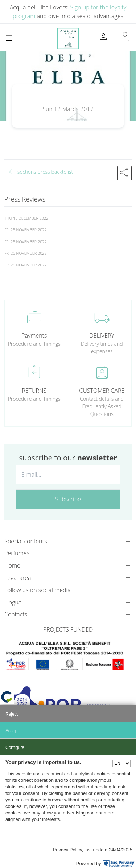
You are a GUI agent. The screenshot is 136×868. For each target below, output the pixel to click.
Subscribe (68, 499)
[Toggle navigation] (9, 38)
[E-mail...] (68, 475)
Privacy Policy (67, 850)
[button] (124, 173)
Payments (34, 336)
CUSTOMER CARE (102, 391)
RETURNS (34, 391)
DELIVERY (102, 336)
